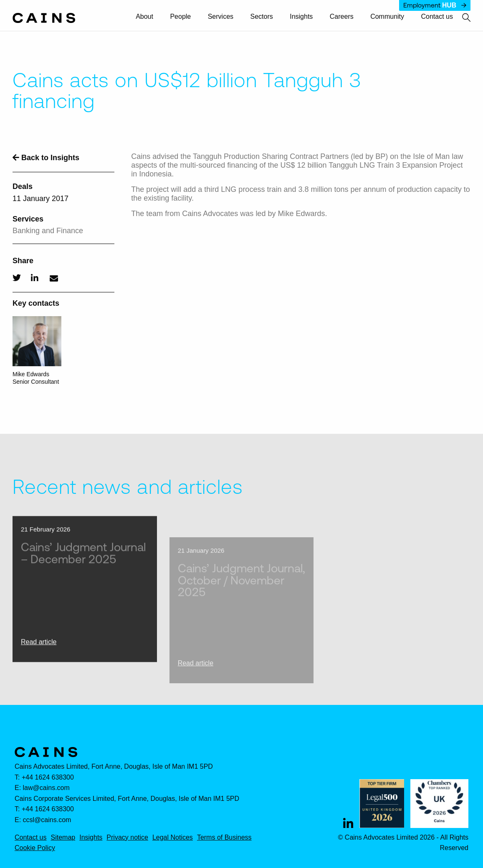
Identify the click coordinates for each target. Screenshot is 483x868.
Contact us (437, 17)
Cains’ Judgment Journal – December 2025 (83, 569)
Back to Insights (46, 158)
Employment (435, 5)
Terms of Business (224, 838)
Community (387, 17)
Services (221, 17)
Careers (342, 17)
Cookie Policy (35, 848)
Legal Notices (173, 838)
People (180, 17)
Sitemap (63, 838)
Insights (301, 17)
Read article (39, 658)
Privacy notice (127, 838)
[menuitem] (148, 17)
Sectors (262, 17)
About (144, 17)
